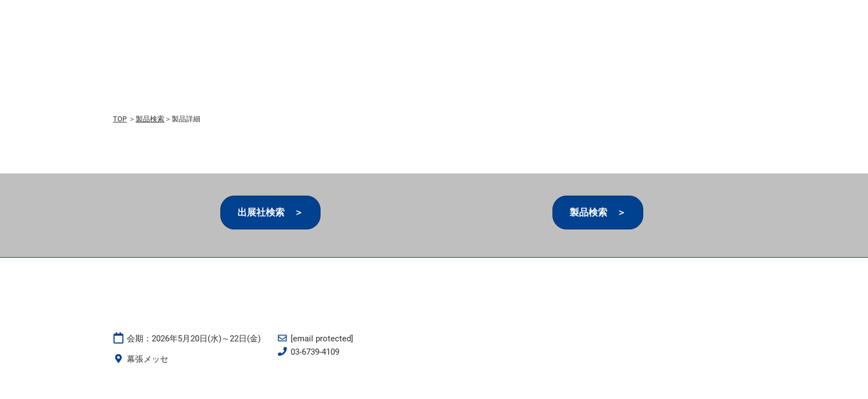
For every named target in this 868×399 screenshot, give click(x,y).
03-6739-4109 (315, 352)
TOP (120, 119)
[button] (270, 213)
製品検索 (150, 119)
